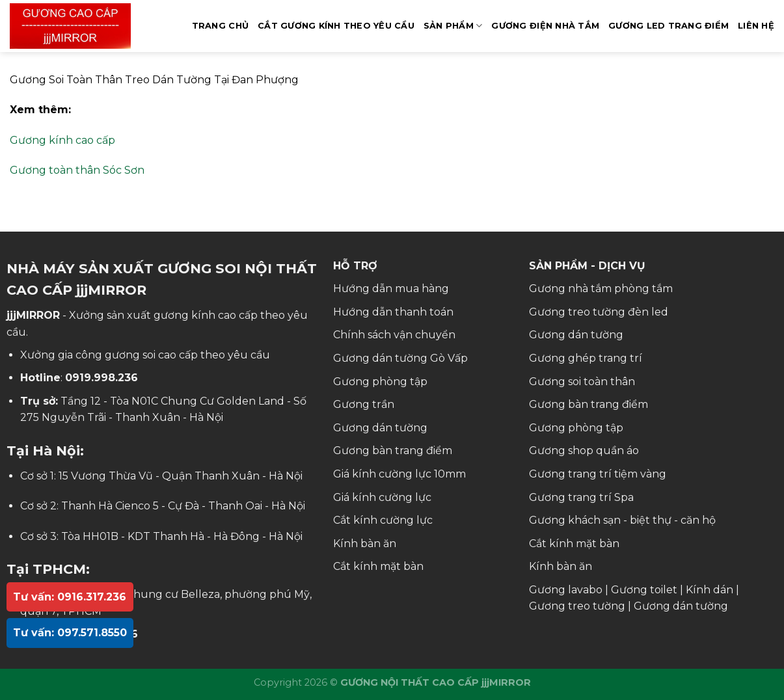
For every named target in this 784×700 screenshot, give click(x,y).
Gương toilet (644, 590)
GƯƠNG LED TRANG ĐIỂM (669, 26)
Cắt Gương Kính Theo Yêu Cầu (336, 26)
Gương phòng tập (380, 382)
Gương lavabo (566, 590)
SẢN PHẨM (453, 26)
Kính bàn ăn (365, 544)
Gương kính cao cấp (62, 140)
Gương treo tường (577, 606)
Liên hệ (756, 26)
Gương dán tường (380, 428)
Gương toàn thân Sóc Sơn (77, 170)
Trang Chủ (220, 26)
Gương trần (364, 404)
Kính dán (710, 590)
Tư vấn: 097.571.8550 (70, 633)
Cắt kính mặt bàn (378, 566)
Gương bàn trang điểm (393, 451)
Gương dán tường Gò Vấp (400, 358)
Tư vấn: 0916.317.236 (70, 597)
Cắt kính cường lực (383, 520)
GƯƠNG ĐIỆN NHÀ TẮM (545, 26)
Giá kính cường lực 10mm (399, 474)
